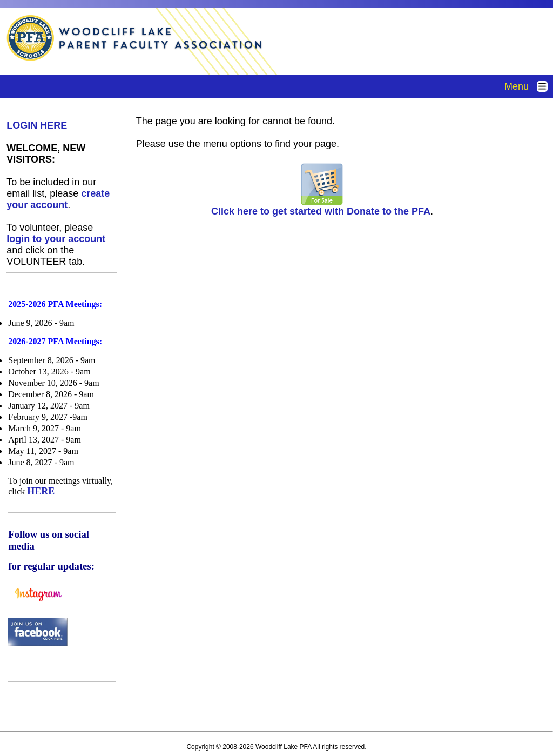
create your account (58, 199)
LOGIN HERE (37, 125)
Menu (529, 86)
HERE (41, 491)
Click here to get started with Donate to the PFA (321, 207)
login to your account (56, 239)
